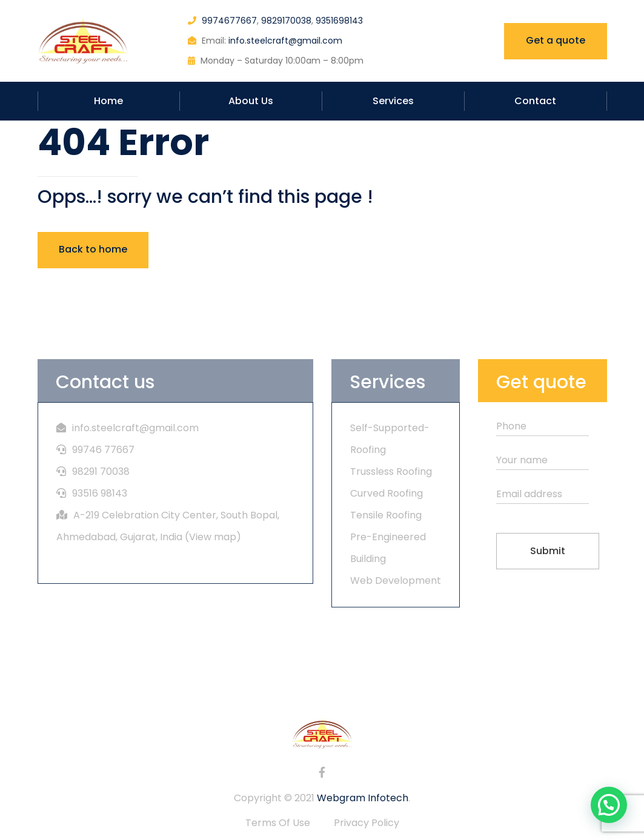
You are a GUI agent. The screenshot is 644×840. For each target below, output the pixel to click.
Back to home (93, 249)
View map (213, 537)
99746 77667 (103, 450)
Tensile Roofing (386, 515)
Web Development (396, 580)
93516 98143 (100, 493)
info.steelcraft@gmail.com (285, 41)
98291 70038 (101, 471)
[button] (609, 805)
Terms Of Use (278, 823)
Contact (535, 101)
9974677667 (229, 21)
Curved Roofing (387, 493)
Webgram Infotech (363, 798)
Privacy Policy (367, 823)
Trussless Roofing (391, 471)
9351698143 (339, 21)
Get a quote (556, 40)
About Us (251, 101)
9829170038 (286, 21)
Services (393, 101)
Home (108, 101)
